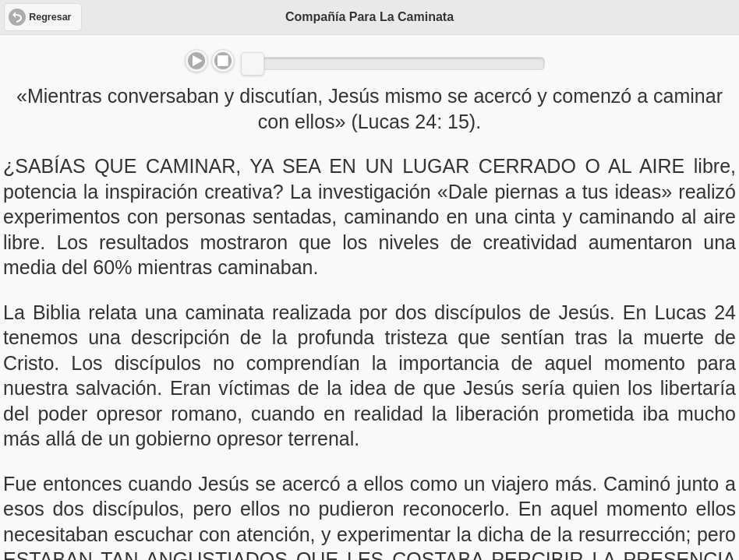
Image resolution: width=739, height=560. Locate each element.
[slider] (253, 64)
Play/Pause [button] (196, 61)
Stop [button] (223, 61)
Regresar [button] (50, 17)
